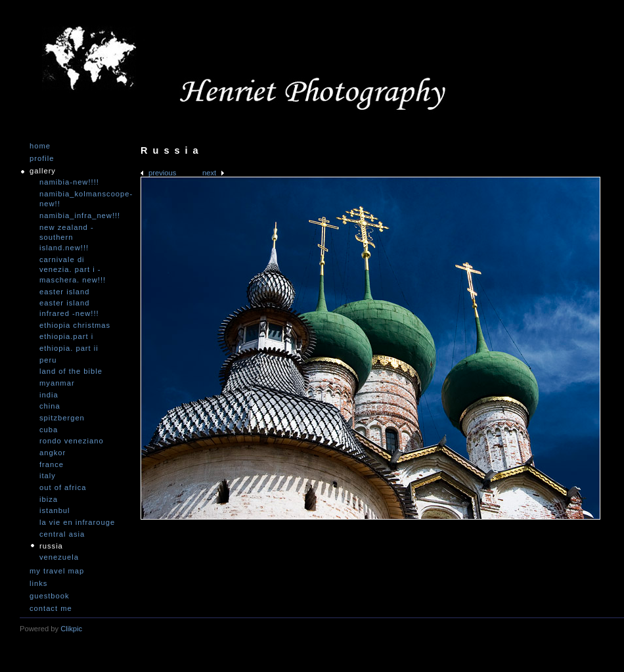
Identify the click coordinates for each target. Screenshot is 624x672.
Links (38, 584)
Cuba (49, 430)
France (52, 464)
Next (209, 173)
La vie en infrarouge (77, 522)
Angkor (53, 453)
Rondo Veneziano (72, 441)
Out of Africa (63, 487)
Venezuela (59, 557)
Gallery (43, 171)
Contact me (51, 609)
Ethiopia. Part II (69, 348)
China (50, 406)
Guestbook (50, 596)
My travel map (57, 571)
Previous (162, 173)
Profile (42, 159)
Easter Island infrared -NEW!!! (69, 308)
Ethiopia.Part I (66, 336)
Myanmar (57, 383)
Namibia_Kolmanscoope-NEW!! (79, 199)
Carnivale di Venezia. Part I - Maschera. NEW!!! (73, 270)
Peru (48, 360)
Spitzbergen (62, 418)
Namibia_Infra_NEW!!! (79, 215)
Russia (51, 546)
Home (40, 146)
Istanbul (55, 510)
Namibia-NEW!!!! (69, 182)
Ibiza (49, 499)
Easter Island (64, 292)
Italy (48, 476)
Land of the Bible (71, 371)
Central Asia (62, 534)
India (49, 395)
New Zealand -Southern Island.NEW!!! (67, 237)
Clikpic (71, 629)
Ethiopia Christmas (75, 325)
